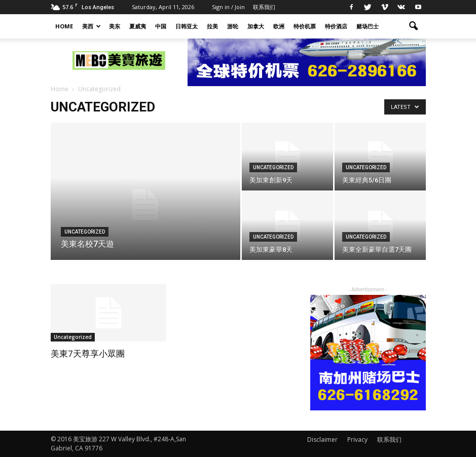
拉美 (212, 26)
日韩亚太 (187, 26)
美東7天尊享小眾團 (88, 354)
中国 (161, 26)
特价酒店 (336, 26)
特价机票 (305, 26)
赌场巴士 (368, 26)
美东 (115, 26)
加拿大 (256, 26)
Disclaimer (322, 440)
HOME (64, 26)
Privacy (357, 440)
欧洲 (279, 26)
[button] (414, 26)
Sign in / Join (228, 7)
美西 (91, 26)
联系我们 (264, 7)
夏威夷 (138, 26)
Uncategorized (85, 232)
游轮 (233, 26)
